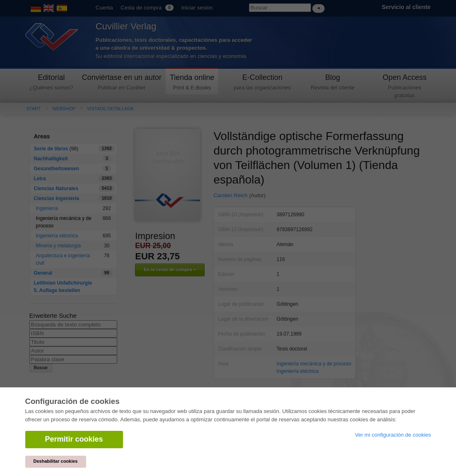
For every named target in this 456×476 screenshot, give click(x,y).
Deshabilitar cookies (56, 461)
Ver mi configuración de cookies (393, 435)
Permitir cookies (74, 439)
